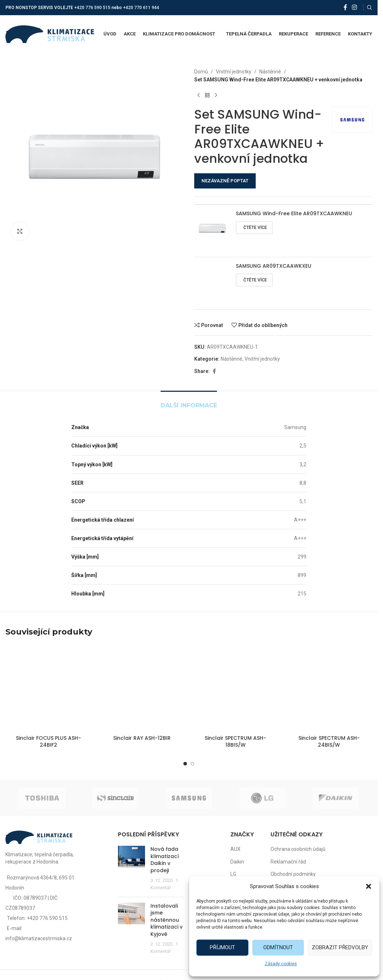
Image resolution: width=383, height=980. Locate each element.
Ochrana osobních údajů (298, 849)
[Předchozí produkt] (199, 96)
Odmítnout (278, 947)
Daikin (237, 862)
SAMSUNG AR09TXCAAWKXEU (274, 266)
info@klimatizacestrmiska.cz (39, 938)
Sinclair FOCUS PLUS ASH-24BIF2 (48, 742)
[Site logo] (50, 34)
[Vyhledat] (370, 8)
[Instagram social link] (355, 7)
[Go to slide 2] (192, 764)
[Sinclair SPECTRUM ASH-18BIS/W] (236, 688)
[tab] (189, 402)
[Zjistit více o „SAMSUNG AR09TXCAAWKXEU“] (254, 280)
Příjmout (222, 947)
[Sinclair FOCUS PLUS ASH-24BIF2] (49, 688)
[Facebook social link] (345, 7)
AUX (235, 849)
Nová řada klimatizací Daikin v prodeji (165, 860)
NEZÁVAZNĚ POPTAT (225, 181)
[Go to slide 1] (185, 764)
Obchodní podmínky (293, 874)
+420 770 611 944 (141, 8)
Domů (201, 72)
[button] (369, 886)
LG (233, 874)
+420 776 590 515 (92, 8)
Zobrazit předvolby (340, 947)
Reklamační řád (288, 862)
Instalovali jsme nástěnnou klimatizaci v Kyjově (167, 920)
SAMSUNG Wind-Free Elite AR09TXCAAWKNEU (294, 214)
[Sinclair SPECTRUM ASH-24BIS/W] (329, 688)
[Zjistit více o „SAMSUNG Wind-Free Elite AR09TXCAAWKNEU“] (254, 228)
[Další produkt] (216, 96)
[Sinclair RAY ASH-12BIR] (142, 688)
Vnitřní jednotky (234, 72)
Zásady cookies (281, 964)
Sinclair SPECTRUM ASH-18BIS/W (235, 742)
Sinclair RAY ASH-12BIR (142, 738)
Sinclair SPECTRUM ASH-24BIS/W (329, 742)
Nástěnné (270, 72)
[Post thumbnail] (131, 869)
